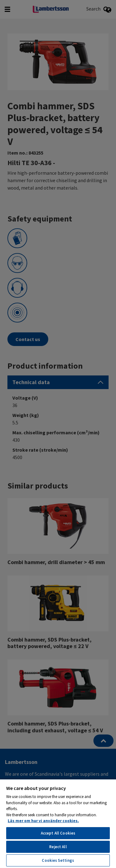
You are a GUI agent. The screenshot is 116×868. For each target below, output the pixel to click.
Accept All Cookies (58, 833)
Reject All (58, 847)
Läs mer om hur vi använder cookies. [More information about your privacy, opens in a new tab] (43, 821)
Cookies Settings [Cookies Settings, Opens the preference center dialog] (58, 860)
